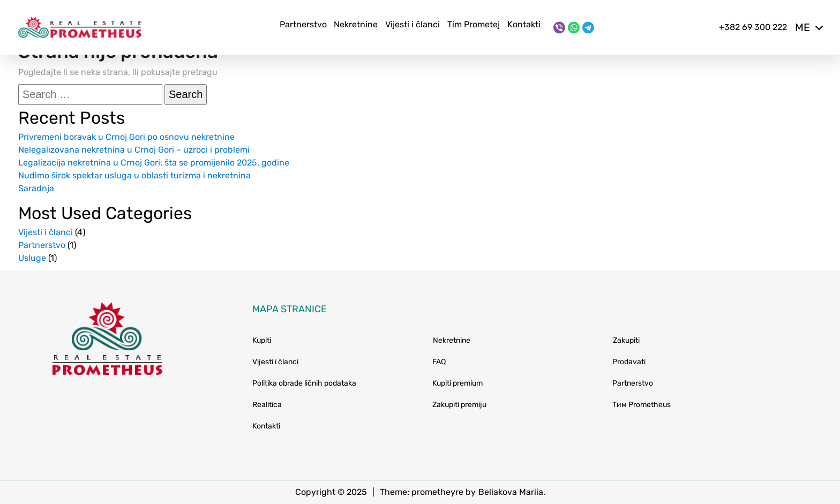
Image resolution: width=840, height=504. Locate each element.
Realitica (267, 405)
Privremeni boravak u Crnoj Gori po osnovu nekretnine (126, 137)
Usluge (32, 258)
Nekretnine (356, 24)
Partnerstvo (303, 24)
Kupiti (262, 340)
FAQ (439, 362)
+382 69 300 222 (753, 27)
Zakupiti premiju (459, 405)
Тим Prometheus (642, 405)
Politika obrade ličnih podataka (304, 383)
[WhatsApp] (574, 28)
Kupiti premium (457, 383)
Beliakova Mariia (511, 492)
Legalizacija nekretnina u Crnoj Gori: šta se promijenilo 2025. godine (154, 163)
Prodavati (629, 362)
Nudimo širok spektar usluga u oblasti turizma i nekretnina (134, 175)
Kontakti (524, 24)
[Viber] (559, 28)
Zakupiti (626, 340)
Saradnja (36, 188)
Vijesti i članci (412, 24)
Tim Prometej (474, 24)
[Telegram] (588, 28)
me (808, 27)
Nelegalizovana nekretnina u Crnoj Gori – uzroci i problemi (134, 150)
